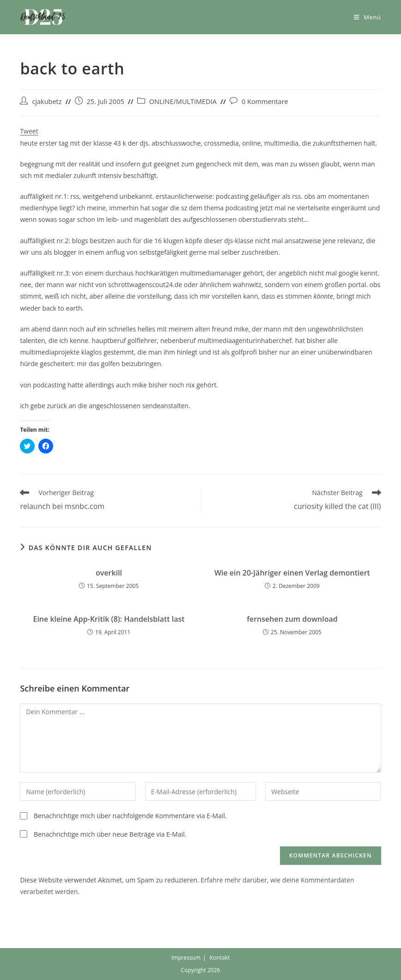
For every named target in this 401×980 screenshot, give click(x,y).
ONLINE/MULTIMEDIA (183, 101)
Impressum (186, 958)
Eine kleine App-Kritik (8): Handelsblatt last (109, 619)
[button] (43, 17)
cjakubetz (47, 101)
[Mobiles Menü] (368, 17)
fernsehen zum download (292, 619)
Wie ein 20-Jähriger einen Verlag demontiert (292, 573)
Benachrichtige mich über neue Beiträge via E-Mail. (110, 834)
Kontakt (220, 958)
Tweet (29, 131)
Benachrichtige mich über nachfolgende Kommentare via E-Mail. (130, 816)
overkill (109, 573)
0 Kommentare (265, 101)
